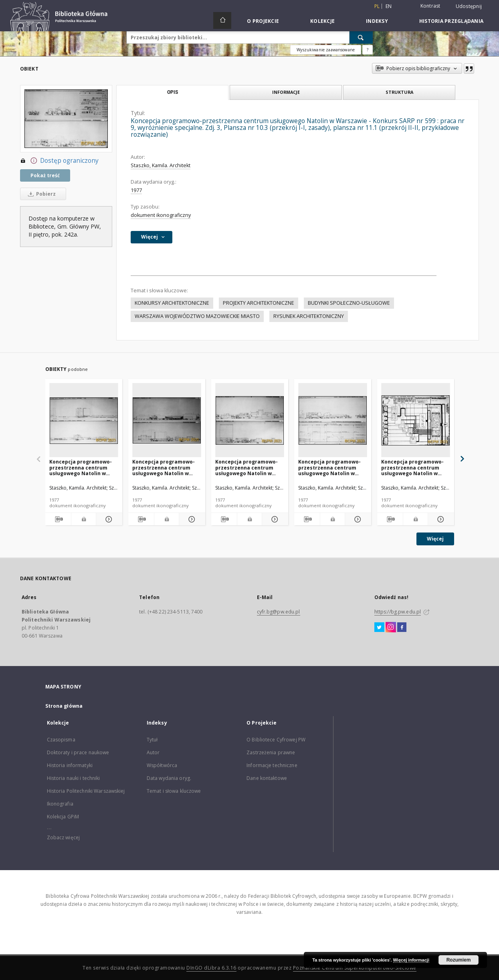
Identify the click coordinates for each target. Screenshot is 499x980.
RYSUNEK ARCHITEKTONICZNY (309, 316)
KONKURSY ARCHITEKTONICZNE (172, 303)
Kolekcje (322, 21)
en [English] (389, 6)
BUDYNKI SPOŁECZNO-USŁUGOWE (349, 303)
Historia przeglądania (451, 21)
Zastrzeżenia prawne (271, 752)
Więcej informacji (411, 960)
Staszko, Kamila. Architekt (161, 165)
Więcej (435, 539)
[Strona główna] (222, 20)
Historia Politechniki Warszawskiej (86, 791)
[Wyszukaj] (361, 37)
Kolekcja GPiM (63, 817)
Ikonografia (60, 804)
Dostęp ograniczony (59, 161)
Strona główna (64, 706)
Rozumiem (459, 960)
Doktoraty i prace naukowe (78, 752)
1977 (136, 190)
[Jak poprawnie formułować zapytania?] (368, 50)
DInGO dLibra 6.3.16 (211, 968)
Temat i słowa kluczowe (174, 791)
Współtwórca (162, 765)
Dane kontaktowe (267, 778)
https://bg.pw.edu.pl (398, 612)
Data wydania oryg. (169, 778)
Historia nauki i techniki (74, 778)
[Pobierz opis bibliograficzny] (58, 519)
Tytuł (152, 740)
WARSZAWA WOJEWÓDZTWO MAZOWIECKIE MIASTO (197, 316)
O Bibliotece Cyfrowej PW (276, 740)
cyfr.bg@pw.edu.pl (279, 612)
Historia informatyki (70, 765)
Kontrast (430, 6)
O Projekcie (263, 21)
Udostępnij (469, 6)
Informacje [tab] (286, 92)
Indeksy (377, 21)
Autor (153, 752)
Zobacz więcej (64, 837)
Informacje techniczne (272, 765)
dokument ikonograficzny (161, 215)
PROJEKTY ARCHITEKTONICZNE (259, 303)
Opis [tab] (173, 92)
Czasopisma (61, 740)
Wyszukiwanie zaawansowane (326, 50)
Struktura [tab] (399, 92)
